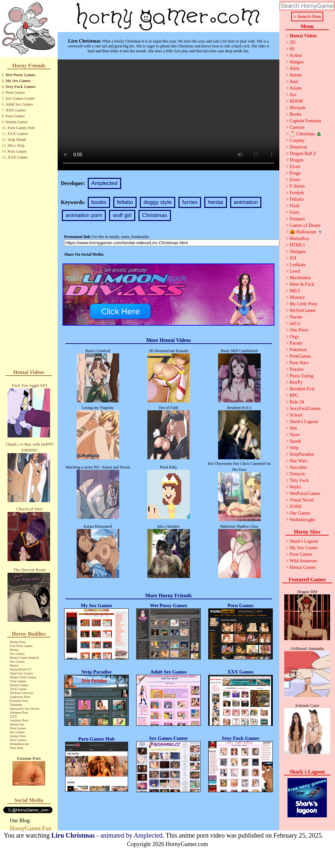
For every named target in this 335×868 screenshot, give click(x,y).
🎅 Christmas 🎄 (306, 134)
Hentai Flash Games (23, 677)
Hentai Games (19, 685)
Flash (294, 206)
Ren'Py (296, 382)
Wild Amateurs (303, 561)
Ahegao (297, 62)
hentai (215, 202)
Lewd (295, 271)
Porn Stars (17, 748)
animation (246, 202)
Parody (296, 343)
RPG (294, 395)
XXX (13, 716)
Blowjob (297, 108)
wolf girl (122, 215)
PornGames (300, 356)
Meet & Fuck (302, 284)
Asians (296, 88)
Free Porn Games (21, 646)
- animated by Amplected (107, 835)
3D (292, 42)
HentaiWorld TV (21, 669)
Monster (297, 297)
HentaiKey (299, 238)
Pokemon (298, 350)
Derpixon (298, 147)
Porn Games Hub (21, 128)
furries (190, 202)
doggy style (158, 202)
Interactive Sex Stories (25, 709)
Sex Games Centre (20, 98)
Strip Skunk (17, 140)
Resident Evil (302, 389)
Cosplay (297, 140)
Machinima (300, 278)
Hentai (14, 650)
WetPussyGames (305, 494)
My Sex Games (18, 81)
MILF (295, 291)
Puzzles (297, 369)
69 (292, 49)
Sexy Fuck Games (20, 87)
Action (296, 55)
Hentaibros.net (19, 744)
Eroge (295, 173)
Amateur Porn (19, 713)
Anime (296, 75)
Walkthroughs (302, 520)
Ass (293, 95)
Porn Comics (18, 740)
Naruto (296, 317)
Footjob (297, 193)
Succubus (298, 467)
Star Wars (298, 461)
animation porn (84, 215)
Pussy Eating (301, 376)
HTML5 (297, 245)
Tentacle (297, 474)
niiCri (295, 323)
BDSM (296, 101)
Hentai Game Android (24, 658)
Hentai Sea (17, 724)
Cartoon (297, 127)
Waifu (295, 487)
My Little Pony (304, 304)
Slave (295, 435)
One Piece (299, 330)
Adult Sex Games (19, 104)
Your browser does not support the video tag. (168, 115)
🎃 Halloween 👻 (306, 232)
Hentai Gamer (17, 122)
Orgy (294, 337)
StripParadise (302, 454)
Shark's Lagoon (304, 422)
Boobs (295, 114)
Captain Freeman (305, 121)
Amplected (104, 183)
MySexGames (302, 310)
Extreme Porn (19, 701)
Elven (295, 167)
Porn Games (15, 93)
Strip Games (18, 681)
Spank (295, 441)
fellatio (125, 202)
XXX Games (16, 110)
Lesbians (298, 265)
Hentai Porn (18, 642)
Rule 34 (297, 402)
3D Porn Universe (22, 693)
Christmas (155, 215)
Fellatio (297, 199)
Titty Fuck (299, 480)
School (296, 415)
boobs (99, 202)
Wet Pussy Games (20, 75)
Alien (295, 68)
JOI (293, 258)
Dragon (296, 160)
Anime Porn (18, 736)
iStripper (298, 252)
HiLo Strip (16, 145)
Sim (293, 428)
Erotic (295, 180)
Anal (294, 82)
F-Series (297, 186)
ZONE (296, 507)
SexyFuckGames (305, 408)
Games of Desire (305, 225)
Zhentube (16, 705)
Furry (295, 212)
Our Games (300, 513)
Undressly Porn (20, 697)
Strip (294, 448)
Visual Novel (301, 500)
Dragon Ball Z (303, 153)
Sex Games (17, 654)
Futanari (297, 219)
